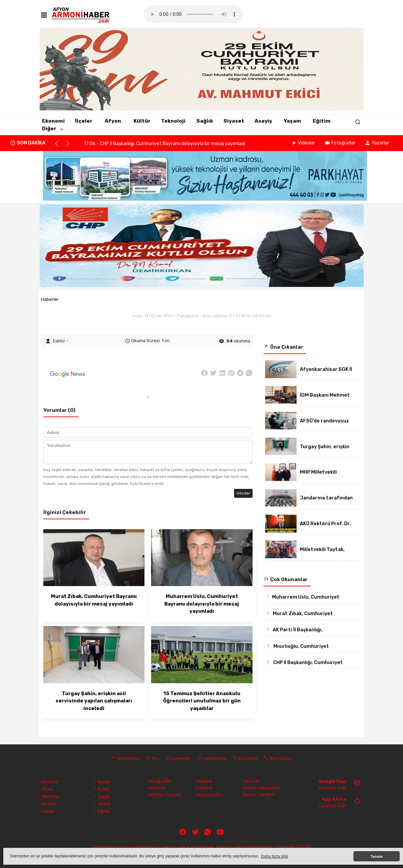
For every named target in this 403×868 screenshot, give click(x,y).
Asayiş (263, 121)
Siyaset (234, 121)
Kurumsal (245, 758)
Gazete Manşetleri (261, 788)
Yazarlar (377, 143)
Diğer (49, 129)
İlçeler (84, 121)
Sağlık (205, 121)
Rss (153, 758)
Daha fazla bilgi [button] (274, 856)
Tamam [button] (376, 856)
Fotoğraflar (340, 143)
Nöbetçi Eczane (165, 794)
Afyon (113, 121)
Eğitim (322, 121)
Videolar (303, 143)
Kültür (142, 121)
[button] (60, 146)
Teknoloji (173, 121)
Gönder (243, 493)
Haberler (50, 299)
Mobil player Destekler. (193, 14)
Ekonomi (53, 121)
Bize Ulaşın (278, 758)
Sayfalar (204, 788)
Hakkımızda (212, 758)
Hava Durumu (209, 794)
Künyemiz (178, 758)
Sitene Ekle (125, 758)
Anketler (157, 788)
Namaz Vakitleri (259, 794)
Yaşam (292, 121)
